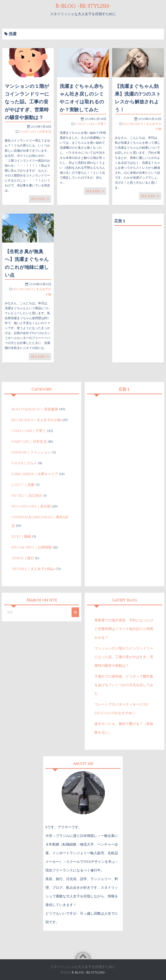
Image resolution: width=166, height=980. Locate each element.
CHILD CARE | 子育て (91, 124)
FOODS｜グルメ (24, 463)
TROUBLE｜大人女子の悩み (33, 569)
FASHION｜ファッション (31, 452)
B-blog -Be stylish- (83, 6)
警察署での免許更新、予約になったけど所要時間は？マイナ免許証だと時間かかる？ (124, 629)
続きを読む (40, 199)
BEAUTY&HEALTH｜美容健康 (35, 409)
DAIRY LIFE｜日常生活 (35, 132)
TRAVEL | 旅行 (23, 558)
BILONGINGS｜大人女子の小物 (36, 420)
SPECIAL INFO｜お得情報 (32, 547)
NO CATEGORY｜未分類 (31, 506)
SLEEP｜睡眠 (21, 537)
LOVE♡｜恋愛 (23, 485)
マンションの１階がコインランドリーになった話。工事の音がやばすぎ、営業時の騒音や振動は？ (27, 102)
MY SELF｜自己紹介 (27, 496)
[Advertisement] (138, 250)
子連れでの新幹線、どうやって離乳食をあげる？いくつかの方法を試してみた (124, 685)
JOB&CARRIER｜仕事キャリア (35, 474)
